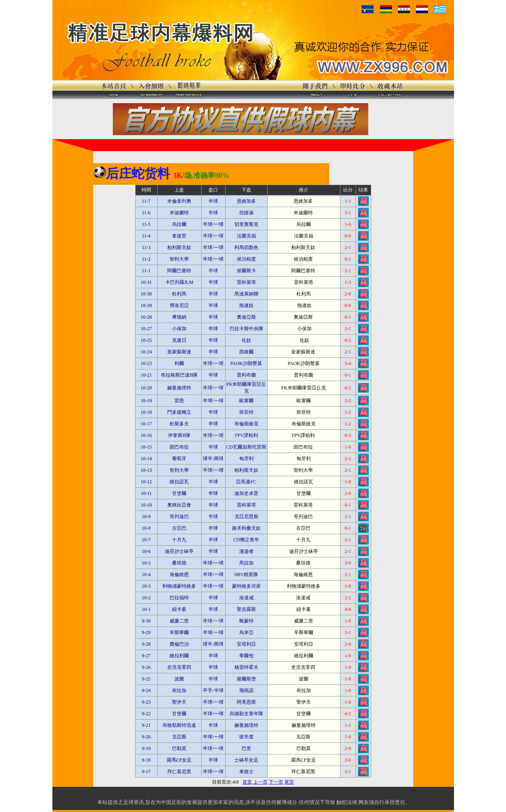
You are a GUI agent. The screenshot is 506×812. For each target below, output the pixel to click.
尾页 (289, 782)
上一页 (260, 782)
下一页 (276, 782)
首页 (247, 782)
